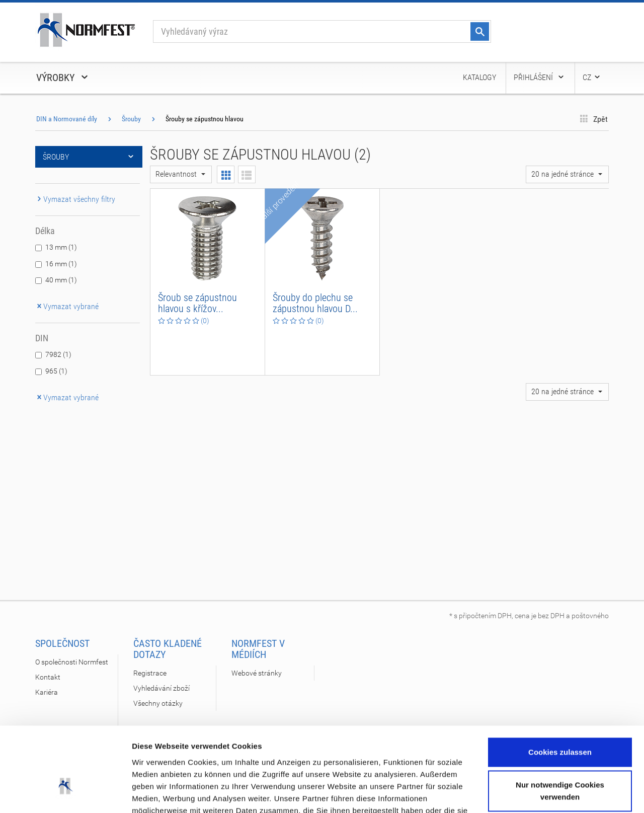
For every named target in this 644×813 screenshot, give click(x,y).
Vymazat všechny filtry (75, 199)
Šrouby (131, 119)
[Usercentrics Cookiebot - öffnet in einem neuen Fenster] (65, 793)
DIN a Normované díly (67, 119)
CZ (592, 77)
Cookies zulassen (560, 683)
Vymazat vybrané (67, 306)
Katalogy (479, 77)
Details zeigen (157, 793)
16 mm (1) (61, 264)
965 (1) (56, 371)
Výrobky (63, 78)
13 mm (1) (61, 247)
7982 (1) (58, 354)
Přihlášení (539, 77)
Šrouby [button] (89, 157)
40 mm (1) (61, 280)
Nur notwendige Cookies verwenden (560, 722)
